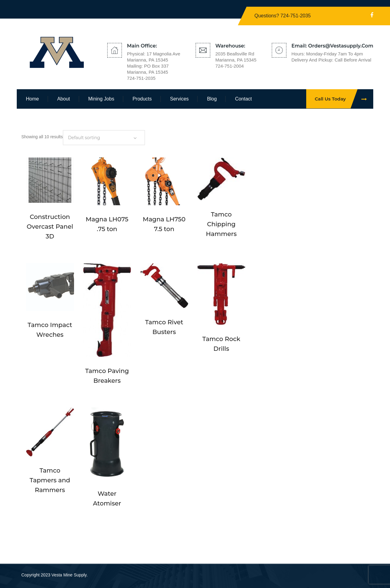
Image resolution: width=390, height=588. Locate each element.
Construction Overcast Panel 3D (50, 227)
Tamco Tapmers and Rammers (50, 480)
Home (32, 99)
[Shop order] (104, 138)
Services (179, 99)
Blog (212, 99)
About (64, 99)
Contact (243, 99)
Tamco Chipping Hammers (221, 224)
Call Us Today (344, 99)
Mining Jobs (101, 99)
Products (142, 99)
